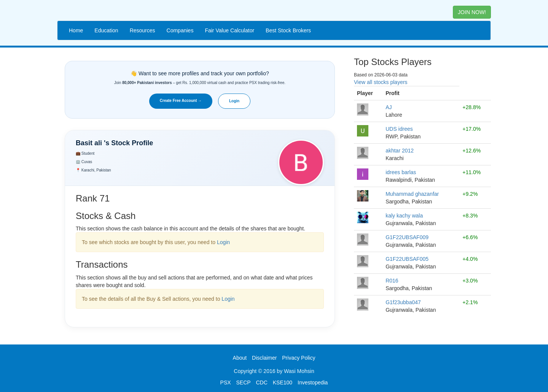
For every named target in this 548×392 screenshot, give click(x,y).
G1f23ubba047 (403, 302)
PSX (226, 382)
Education (106, 30)
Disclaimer (264, 358)
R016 (392, 281)
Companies (180, 30)
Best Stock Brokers (288, 30)
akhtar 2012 (400, 151)
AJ (389, 107)
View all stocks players (381, 82)
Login (234, 101)
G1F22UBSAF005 (407, 259)
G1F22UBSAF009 (407, 237)
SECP (243, 382)
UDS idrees (399, 129)
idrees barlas (401, 172)
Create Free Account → (181, 101)
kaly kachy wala (404, 216)
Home (76, 30)
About (240, 358)
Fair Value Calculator (229, 30)
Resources (143, 30)
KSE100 (283, 382)
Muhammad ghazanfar (412, 194)
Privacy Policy (299, 358)
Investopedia (313, 382)
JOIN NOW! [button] (472, 12)
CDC (262, 382)
